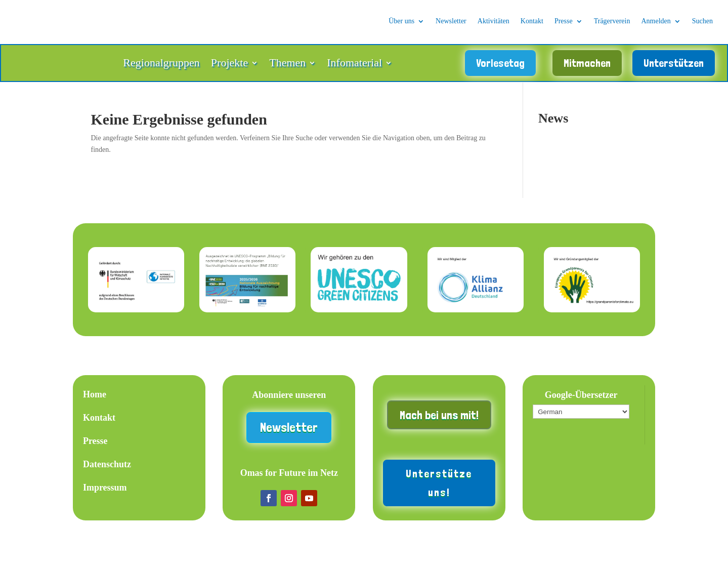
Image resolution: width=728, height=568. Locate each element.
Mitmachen (587, 65)
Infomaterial (354, 67)
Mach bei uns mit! (439, 420)
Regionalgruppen (161, 67)
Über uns (401, 21)
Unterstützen (674, 65)
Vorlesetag (500, 65)
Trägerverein (612, 21)
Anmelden (656, 21)
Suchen (702, 21)
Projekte (229, 67)
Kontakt (532, 21)
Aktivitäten (494, 21)
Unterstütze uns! (439, 488)
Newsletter (451, 21)
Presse (564, 21)
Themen (287, 67)
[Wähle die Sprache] (581, 417)
